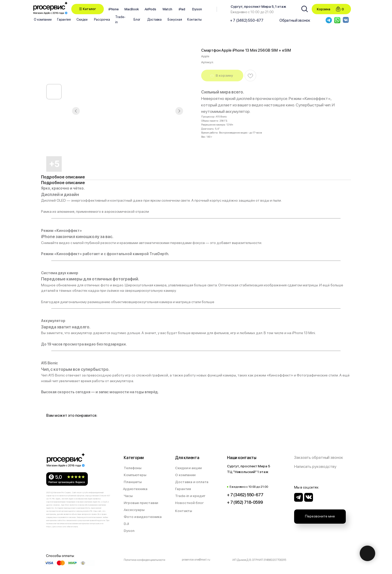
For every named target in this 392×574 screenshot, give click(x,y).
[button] (88, 9)
